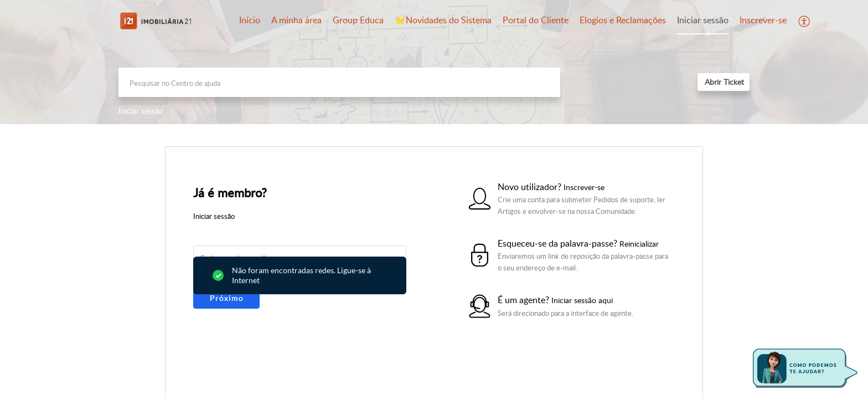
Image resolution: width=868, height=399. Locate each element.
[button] (805, 21)
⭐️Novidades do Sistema (443, 20)
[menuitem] (703, 21)
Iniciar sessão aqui (582, 300)
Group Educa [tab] (358, 20)
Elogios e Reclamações (623, 20)
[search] (339, 82)
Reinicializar (639, 244)
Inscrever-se (763, 20)
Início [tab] (250, 20)
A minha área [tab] (296, 20)
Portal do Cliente (536, 20)
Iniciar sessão (703, 20)
